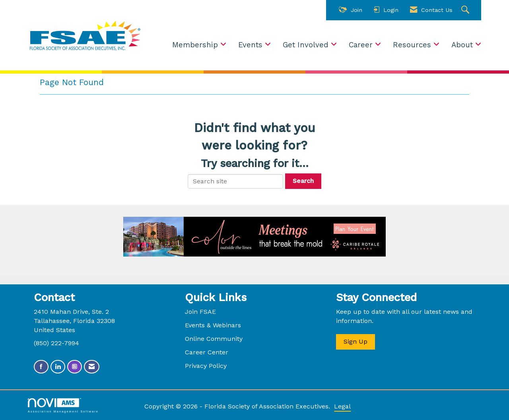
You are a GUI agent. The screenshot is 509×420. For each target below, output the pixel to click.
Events (252, 45)
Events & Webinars (213, 325)
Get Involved (307, 45)
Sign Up (356, 341)
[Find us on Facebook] (41, 367)
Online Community (214, 339)
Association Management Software (63, 405)
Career (362, 45)
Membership (196, 45)
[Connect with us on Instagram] (75, 367)
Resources (413, 45)
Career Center (207, 352)
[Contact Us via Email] (92, 367)
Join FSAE (200, 312)
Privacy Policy (206, 366)
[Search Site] (466, 10)
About (463, 45)
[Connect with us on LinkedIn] (58, 367)
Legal (342, 406)
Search (303, 181)
